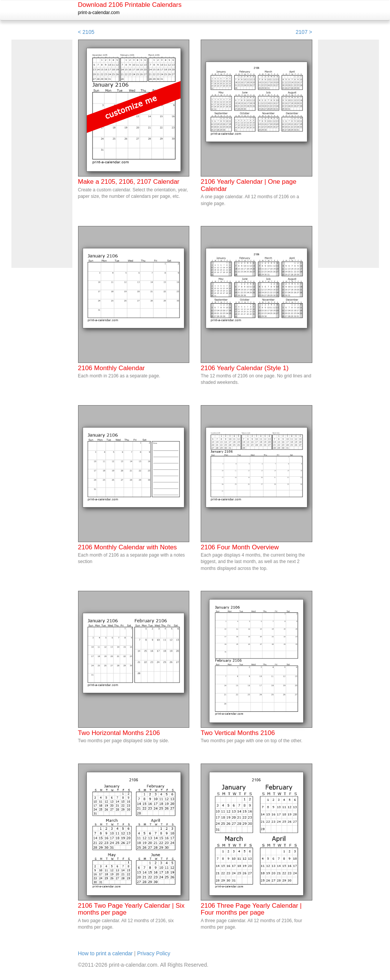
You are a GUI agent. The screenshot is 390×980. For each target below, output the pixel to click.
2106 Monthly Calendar (112, 368)
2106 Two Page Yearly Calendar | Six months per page (131, 909)
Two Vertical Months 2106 (238, 733)
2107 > (304, 32)
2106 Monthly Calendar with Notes (128, 547)
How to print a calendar (105, 953)
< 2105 (86, 32)
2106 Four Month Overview (240, 547)
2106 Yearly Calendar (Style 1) (245, 368)
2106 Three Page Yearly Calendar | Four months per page (251, 909)
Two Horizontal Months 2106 (119, 733)
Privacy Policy (154, 953)
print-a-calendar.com (99, 13)
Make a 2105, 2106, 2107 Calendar (129, 182)
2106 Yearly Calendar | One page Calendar (249, 185)
